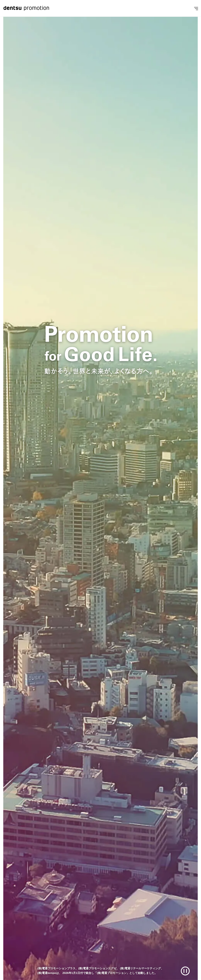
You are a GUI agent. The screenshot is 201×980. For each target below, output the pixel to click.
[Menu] (196, 8)
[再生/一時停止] (185, 971)
